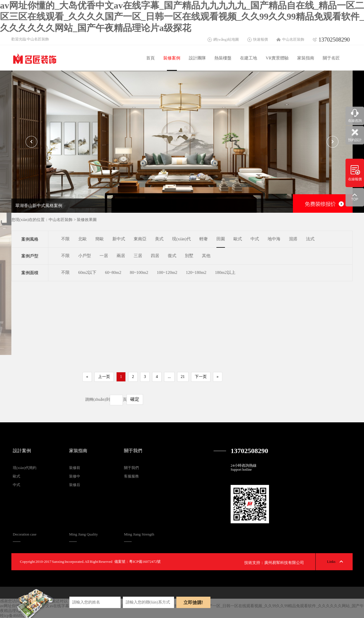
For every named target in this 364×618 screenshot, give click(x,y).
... (169, 377)
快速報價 (260, 39)
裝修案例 (172, 58)
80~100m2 (139, 272)
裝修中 (75, 476)
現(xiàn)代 (181, 239)
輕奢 (204, 239)
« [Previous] (87, 377)
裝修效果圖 (87, 220)
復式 (172, 256)
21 (183, 377)
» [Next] (218, 377)
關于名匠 (331, 58)
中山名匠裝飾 (293, 39)
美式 (159, 239)
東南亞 (140, 239)
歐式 (238, 239)
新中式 (119, 239)
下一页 (201, 377)
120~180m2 (196, 272)
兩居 (121, 256)
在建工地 (249, 58)
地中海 (274, 239)
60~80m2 (113, 272)
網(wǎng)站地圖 (226, 39)
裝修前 (75, 468)
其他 (206, 256)
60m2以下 (87, 272)
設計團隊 (197, 58)
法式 (310, 239)
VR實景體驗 (277, 58)
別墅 (189, 256)
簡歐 (100, 239)
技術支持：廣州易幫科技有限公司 (274, 563)
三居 (138, 256)
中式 (255, 239)
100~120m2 (167, 272)
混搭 (293, 239)
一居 (104, 256)
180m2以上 (225, 272)
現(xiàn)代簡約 (25, 468)
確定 (135, 399)
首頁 (150, 58)
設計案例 (22, 451)
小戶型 (85, 256)
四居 (155, 256)
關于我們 (133, 451)
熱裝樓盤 (223, 58)
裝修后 (75, 485)
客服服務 (131, 476)
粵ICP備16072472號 (145, 562)
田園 (221, 239)
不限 (65, 239)
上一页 (104, 377)
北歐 (82, 239)
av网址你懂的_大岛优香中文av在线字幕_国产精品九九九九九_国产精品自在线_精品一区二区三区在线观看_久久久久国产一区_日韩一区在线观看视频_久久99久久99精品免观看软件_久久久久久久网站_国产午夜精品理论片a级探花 (182, 17)
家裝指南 (306, 58)
